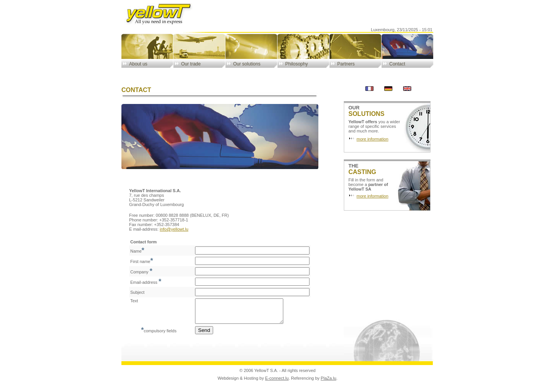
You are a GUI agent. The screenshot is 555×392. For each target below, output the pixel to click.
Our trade (191, 64)
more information (373, 139)
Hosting (251, 383)
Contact (397, 64)
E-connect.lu (277, 383)
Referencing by (306, 383)
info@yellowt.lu (174, 229)
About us (138, 64)
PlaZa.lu (328, 383)
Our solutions (247, 64)
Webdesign (228, 383)
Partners (346, 64)
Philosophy (297, 64)
